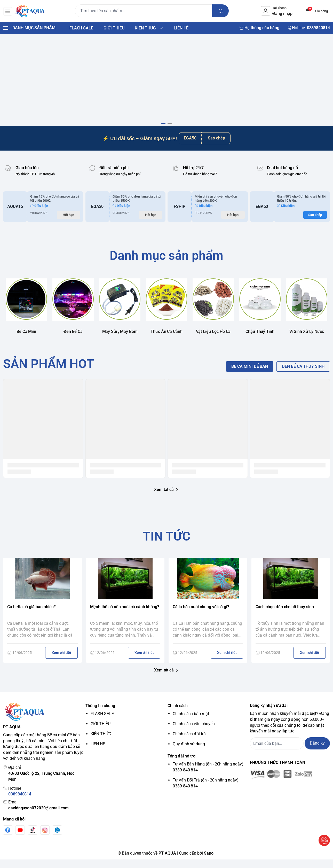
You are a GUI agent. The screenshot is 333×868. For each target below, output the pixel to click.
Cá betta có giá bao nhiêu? (31, 616)
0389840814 (20, 803)
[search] (221, 11)
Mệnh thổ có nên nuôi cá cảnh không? (125, 616)
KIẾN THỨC (101, 742)
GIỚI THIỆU (101, 732)
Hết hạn (68, 224)
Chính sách (178, 714)
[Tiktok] (33, 839)
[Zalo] (57, 839)
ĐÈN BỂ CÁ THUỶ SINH (303, 375)
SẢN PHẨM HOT (49, 372)
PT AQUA (167, 862)
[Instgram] (45, 839)
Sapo (209, 862)
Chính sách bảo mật (191, 722)
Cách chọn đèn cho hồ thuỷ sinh (285, 616)
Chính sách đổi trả (189, 742)
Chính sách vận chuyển (194, 732)
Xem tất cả (166, 498)
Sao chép (216, 147)
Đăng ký (317, 752)
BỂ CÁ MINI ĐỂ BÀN (250, 375)
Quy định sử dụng (189, 752)
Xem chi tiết (61, 661)
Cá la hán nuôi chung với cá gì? (201, 616)
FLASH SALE (102, 722)
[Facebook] (8, 839)
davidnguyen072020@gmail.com (38, 817)
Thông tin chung (100, 714)
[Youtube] (20, 839)
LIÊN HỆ (98, 752)
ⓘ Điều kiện (39, 214)
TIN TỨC (166, 545)
